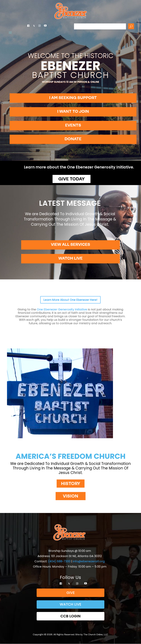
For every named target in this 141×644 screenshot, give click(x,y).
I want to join (73, 112)
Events (73, 126)
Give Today (72, 179)
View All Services (70, 245)
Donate (73, 139)
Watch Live (70, 259)
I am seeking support (73, 98)
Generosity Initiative (62, 309)
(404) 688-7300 (59, 561)
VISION (71, 496)
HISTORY (71, 484)
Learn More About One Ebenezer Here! (70, 300)
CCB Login (70, 616)
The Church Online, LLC (96, 635)
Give (71, 593)
